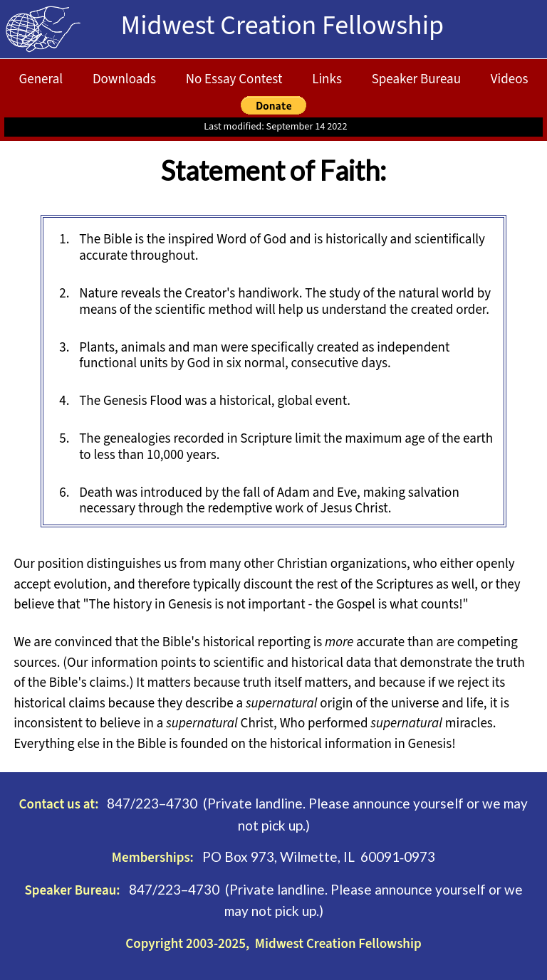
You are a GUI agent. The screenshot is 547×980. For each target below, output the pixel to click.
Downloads (124, 79)
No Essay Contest (234, 79)
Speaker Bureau (416, 79)
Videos (510, 79)
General (41, 79)
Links (327, 79)
